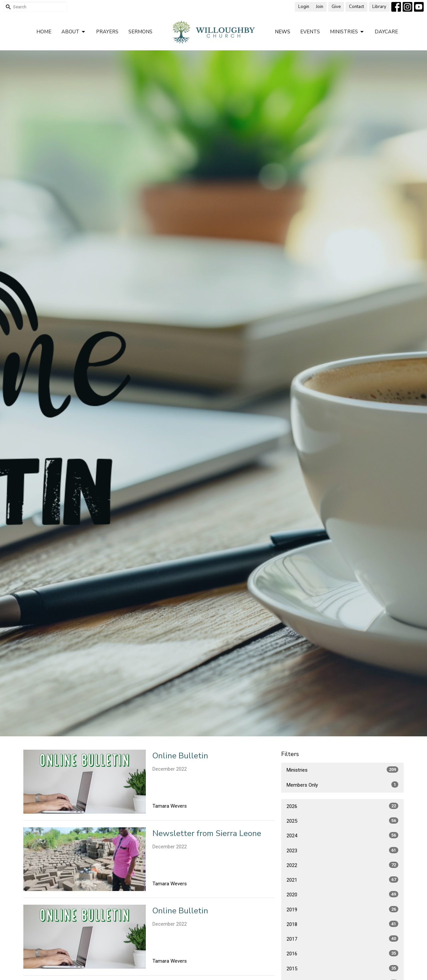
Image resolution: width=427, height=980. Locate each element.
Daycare (386, 32)
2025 (342, 821)
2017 (342, 939)
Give (336, 7)
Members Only (342, 785)
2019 (342, 909)
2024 (342, 835)
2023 (342, 850)
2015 (342, 968)
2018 (342, 924)
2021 (342, 880)
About (74, 32)
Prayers (107, 32)
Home (44, 32)
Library (379, 7)
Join (320, 7)
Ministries (347, 32)
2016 (342, 953)
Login (304, 7)
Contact (356, 7)
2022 (342, 865)
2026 (342, 806)
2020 (342, 894)
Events (310, 32)
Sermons (140, 32)
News (283, 32)
